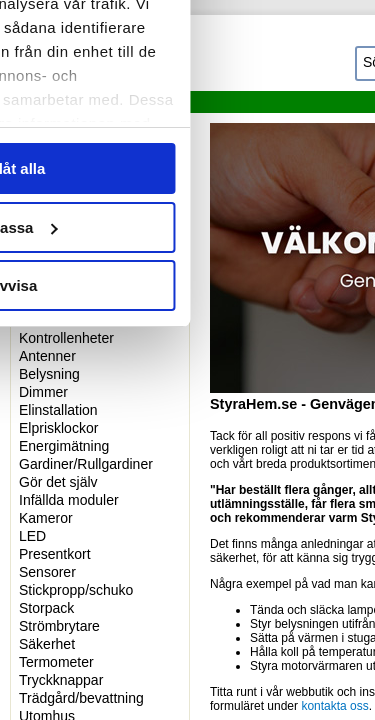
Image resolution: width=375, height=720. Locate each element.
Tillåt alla (188, 463)
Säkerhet (47, 644)
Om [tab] (305, 123)
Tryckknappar (61, 680)
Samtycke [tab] (69, 123)
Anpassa (188, 522)
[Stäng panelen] (343, 58)
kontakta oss (334, 706)
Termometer (56, 662)
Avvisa (188, 580)
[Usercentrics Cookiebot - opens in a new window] (222, 58)
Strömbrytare (59, 626)
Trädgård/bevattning (81, 698)
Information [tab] (188, 123)
